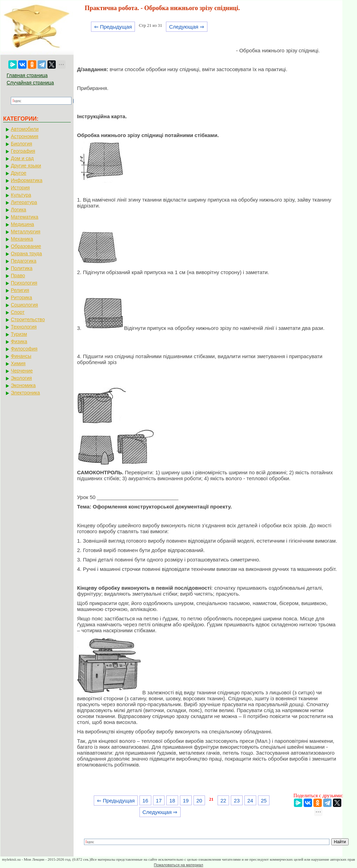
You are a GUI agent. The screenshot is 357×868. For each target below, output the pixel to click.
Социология (24, 305)
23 (237, 801)
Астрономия (25, 136)
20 (199, 801)
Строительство (28, 319)
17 (159, 801)
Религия (20, 290)
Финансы (21, 356)
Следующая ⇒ (187, 27)
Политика (22, 268)
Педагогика (24, 261)
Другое (18, 173)
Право (18, 276)
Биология (21, 144)
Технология (24, 327)
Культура (21, 195)
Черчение (22, 371)
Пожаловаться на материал (178, 865)
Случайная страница (30, 83)
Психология (24, 283)
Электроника (25, 393)
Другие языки (26, 166)
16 (145, 801)
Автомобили (25, 129)
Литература (24, 202)
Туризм (19, 334)
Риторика (21, 297)
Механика (22, 239)
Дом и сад (22, 158)
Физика (19, 341)
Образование (26, 246)
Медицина (22, 224)
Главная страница (27, 75)
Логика (18, 210)
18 (172, 801)
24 (250, 801)
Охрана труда (26, 254)
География (23, 151)
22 (223, 801)
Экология (21, 378)
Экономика (23, 385)
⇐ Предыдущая (113, 27)
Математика (25, 217)
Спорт (18, 312)
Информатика (26, 180)
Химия (18, 363)
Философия (24, 349)
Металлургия (26, 232)
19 (186, 801)
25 (264, 801)
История (20, 188)
